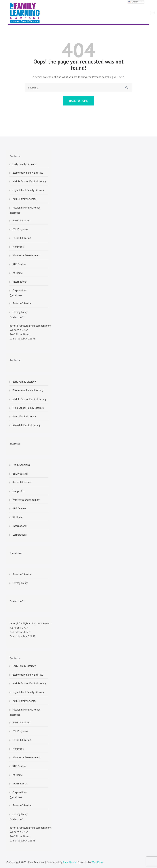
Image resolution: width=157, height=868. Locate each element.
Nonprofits (19, 247)
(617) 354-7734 (19, 330)
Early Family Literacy (24, 164)
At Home (18, 273)
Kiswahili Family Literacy (26, 208)
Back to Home (78, 101)
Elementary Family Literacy (28, 173)
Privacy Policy (20, 312)
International (20, 282)
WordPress (97, 862)
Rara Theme (70, 862)
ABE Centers (19, 264)
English (133, 2)
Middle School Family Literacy (29, 182)
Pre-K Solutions (21, 221)
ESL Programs (20, 229)
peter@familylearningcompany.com (30, 326)
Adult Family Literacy (24, 199)
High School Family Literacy (28, 190)
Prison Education (22, 238)
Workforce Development (26, 256)
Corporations (20, 291)
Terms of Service (22, 303)
